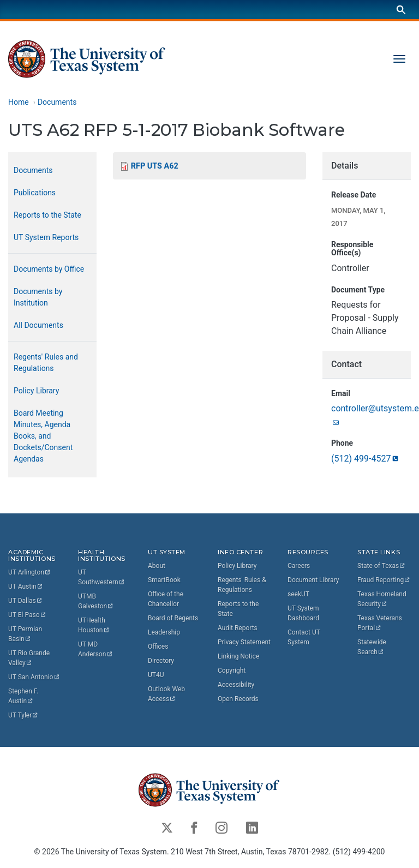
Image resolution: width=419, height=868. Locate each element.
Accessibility (236, 685)
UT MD (95, 649)
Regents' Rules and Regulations (46, 363)
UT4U (156, 675)
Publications (35, 193)
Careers (299, 566)
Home (19, 102)
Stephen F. (24, 696)
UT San (34, 677)
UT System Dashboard (303, 613)
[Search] (401, 10)
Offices (158, 646)
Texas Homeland (383, 599)
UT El (27, 615)
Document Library (313, 580)
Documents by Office (49, 269)
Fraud (384, 580)
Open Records (238, 699)
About (157, 566)
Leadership (164, 632)
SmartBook (164, 580)
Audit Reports (238, 628)
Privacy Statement (244, 642)
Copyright (232, 671)
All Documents (38, 325)
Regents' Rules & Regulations (242, 585)
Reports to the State (47, 215)
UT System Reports (46, 237)
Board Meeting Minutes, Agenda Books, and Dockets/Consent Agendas (43, 436)
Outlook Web (167, 694)
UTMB (96, 601)
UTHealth (94, 625)
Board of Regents (173, 618)
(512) (366, 459)
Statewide (373, 647)
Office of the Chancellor (166, 599)
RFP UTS (155, 166)
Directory (161, 661)
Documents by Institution (38, 297)
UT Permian (26, 634)
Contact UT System (304, 637)
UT (30, 572)
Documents (57, 102)
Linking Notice (238, 656)
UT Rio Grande (30, 658)
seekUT (298, 594)
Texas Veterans (381, 623)
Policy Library (36, 391)
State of (382, 566)
